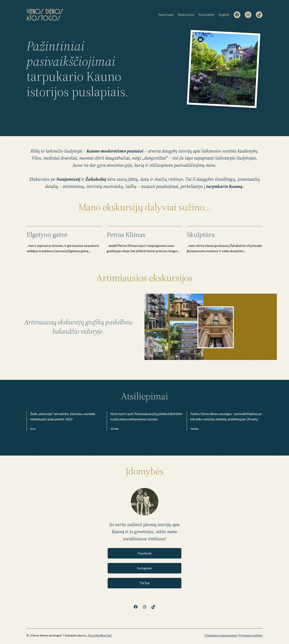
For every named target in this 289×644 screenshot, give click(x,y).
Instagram (144, 568)
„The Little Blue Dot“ (100, 635)
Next (247, 98)
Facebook (145, 553)
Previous (240, 98)
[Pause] (200, 40)
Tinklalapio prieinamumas (221, 635)
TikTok (145, 583)
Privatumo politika (251, 635)
